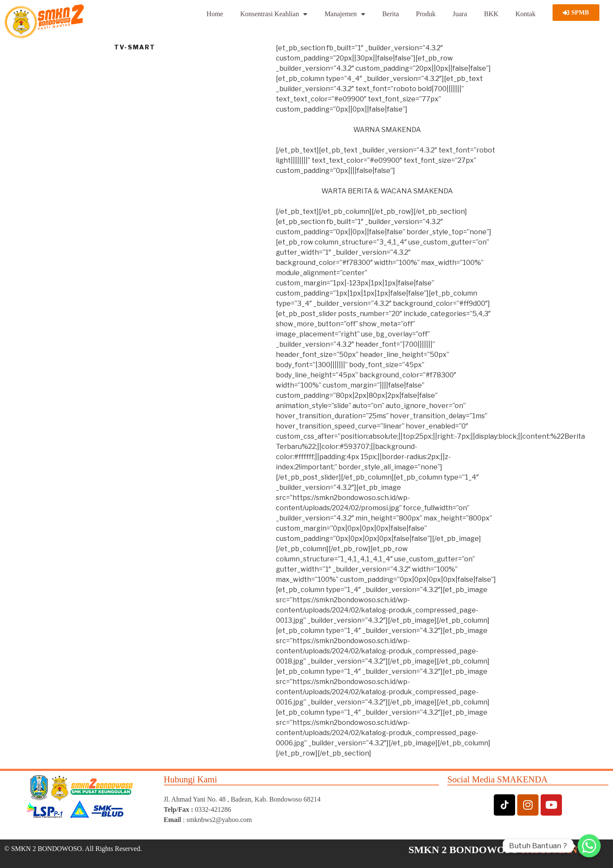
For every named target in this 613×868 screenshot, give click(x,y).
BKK (491, 14)
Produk (426, 14)
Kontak (526, 14)
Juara (460, 14)
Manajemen (345, 14)
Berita (391, 14)
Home (215, 14)
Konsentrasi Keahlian (274, 14)
